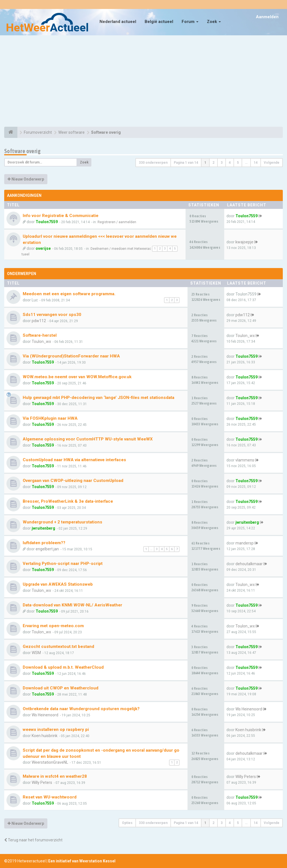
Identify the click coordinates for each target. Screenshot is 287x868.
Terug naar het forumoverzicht (33, 840)
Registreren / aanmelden (117, 222)
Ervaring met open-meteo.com (53, 626)
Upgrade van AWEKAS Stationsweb (58, 584)
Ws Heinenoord (45, 715)
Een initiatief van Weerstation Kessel (82, 861)
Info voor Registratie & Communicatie (61, 216)
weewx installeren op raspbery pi (56, 730)
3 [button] (222, 163)
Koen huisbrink (45, 736)
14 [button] (256, 163)
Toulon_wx (41, 341)
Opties (127, 823)
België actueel (159, 22)
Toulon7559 (47, 222)
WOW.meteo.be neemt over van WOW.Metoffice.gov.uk (77, 377)
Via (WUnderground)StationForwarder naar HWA (71, 356)
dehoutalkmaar (249, 564)
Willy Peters (42, 782)
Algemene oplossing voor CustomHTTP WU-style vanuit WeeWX (88, 439)
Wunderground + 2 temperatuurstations (63, 522)
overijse (43, 248)
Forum (190, 22)
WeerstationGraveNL (50, 762)
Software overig (22, 151)
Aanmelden (267, 17)
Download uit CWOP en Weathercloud (61, 688)
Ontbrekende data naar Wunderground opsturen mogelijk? (81, 709)
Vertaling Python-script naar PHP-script (63, 564)
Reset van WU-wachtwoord (50, 797)
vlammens (245, 460)
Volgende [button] (272, 163)
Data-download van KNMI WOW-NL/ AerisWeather (72, 605)
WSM (36, 653)
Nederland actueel (118, 22)
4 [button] (230, 163)
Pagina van (186, 163)
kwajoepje (244, 242)
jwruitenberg (43, 528)
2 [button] (213, 163)
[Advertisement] (143, 82)
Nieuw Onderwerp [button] (26, 179)
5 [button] (238, 163)
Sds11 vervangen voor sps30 (52, 315)
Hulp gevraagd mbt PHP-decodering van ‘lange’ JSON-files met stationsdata (99, 398)
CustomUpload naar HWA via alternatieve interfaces (74, 460)
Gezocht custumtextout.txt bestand (58, 647)
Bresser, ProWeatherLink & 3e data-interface (68, 501)
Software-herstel (40, 335)
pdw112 (39, 321)
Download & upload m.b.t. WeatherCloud (63, 667)
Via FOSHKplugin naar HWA (50, 418)
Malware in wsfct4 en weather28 (55, 776)
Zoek (214, 22)
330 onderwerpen (153, 163)
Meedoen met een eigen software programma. (69, 294)
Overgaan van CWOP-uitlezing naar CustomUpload (73, 481)
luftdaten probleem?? (44, 543)
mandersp (245, 543)
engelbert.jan (47, 549)
